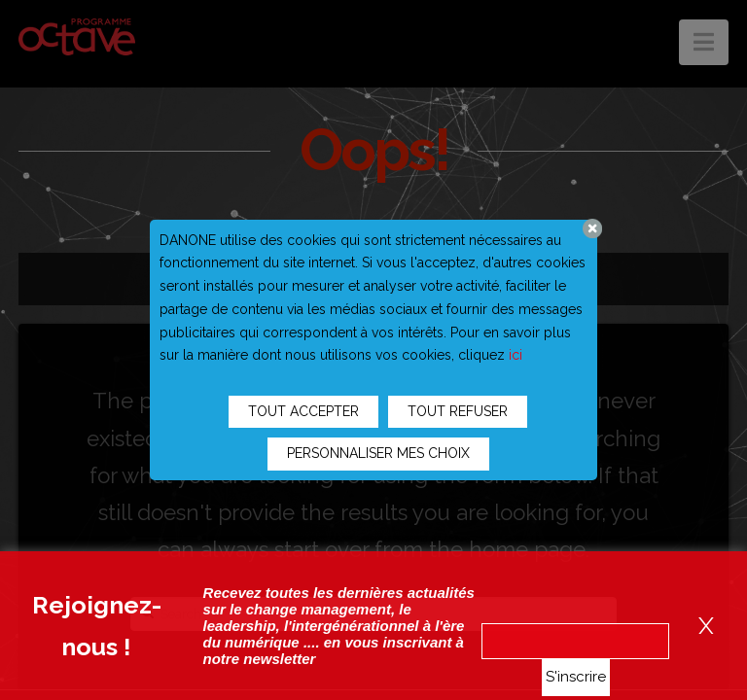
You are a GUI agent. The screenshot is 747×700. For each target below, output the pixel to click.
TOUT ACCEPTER (303, 411)
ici (516, 355)
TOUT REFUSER (458, 411)
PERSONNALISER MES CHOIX (378, 453)
